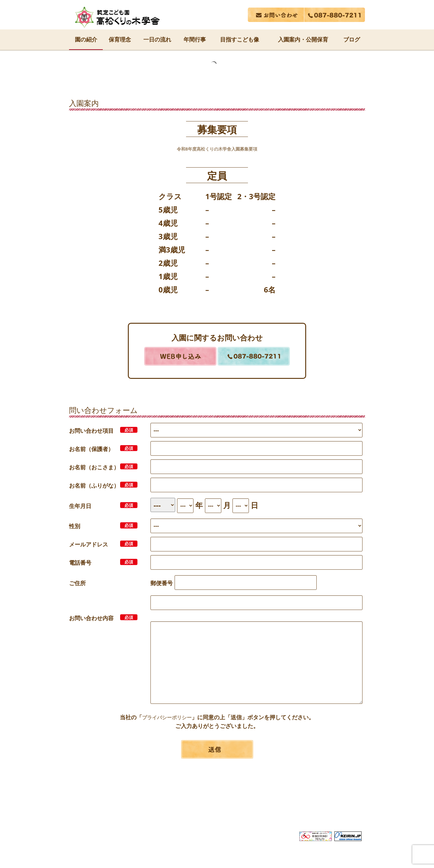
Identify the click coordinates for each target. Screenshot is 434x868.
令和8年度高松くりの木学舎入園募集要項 (217, 148)
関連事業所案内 (204, 810)
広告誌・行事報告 (255, 810)
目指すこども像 (240, 39)
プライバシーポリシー (167, 717)
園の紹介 (86, 39)
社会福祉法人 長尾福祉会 (217, 799)
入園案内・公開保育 (303, 39)
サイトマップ (336, 810)
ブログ (352, 39)
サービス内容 (158, 810)
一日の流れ (157, 39)
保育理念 (120, 39)
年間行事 (195, 39)
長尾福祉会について (107, 810)
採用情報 (298, 810)
